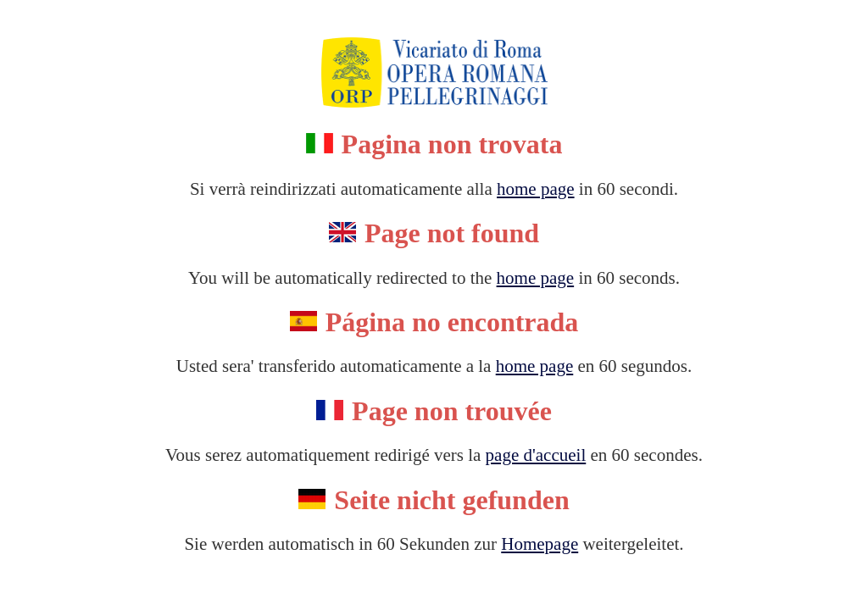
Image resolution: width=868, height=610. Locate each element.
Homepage (540, 544)
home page (536, 189)
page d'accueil (536, 455)
